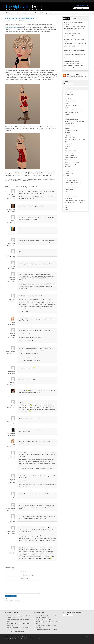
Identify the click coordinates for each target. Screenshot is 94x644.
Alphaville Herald (12, 21)
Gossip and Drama (69, 126)
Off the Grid (68, 167)
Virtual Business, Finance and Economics (75, 201)
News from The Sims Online (72, 162)
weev (8, 627)
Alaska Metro (12, 371)
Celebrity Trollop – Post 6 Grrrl (20, 18)
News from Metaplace (70, 155)
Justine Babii (12, 299)
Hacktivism (17, 13)
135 (68, 24)
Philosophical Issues (70, 173)
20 (78, 61)
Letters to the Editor (70, 137)
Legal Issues (68, 135)
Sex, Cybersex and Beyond (72, 187)
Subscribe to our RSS (73, 75)
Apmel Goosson (11, 620)
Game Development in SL (71, 119)
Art (65, 96)
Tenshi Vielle (12, 232)
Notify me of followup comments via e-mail (14, 601)
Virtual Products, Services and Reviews (75, 203)
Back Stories (68, 99)
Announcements (69, 94)
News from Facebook (70, 151)
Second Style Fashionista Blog (13, 28)
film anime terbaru (11, 616)
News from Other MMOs (71, 158)
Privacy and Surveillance (71, 178)
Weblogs (67, 210)
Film (66, 117)
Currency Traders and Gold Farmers (74, 110)
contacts (87, 1)
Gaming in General (69, 124)
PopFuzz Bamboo (10, 209)
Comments (66, 19)
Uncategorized (46, 13)
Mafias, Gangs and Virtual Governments (75, 139)
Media (25, 13)
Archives (71, 1)
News (31, 13)
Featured (74, 19)
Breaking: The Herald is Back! (72, 34)
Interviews (67, 133)
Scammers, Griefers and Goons (73, 182)
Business (9, 13)
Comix (66, 108)
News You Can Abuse (70, 164)
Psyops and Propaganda (71, 180)
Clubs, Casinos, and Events (72, 106)
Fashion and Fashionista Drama (73, 112)
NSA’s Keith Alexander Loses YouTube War (47, 629)
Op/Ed (66, 169)
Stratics (67, 194)
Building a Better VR (70, 101)
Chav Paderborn (11, 433)
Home (66, 1)
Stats (66, 192)
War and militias (69, 205)
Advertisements (69, 92)
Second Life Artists (69, 185)
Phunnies (67, 176)
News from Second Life (71, 160)
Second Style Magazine (46, 26)
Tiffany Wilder (12, 243)
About (76, 1)
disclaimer (81, 1)
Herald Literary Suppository (72, 130)
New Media (68, 146)
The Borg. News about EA (71, 196)
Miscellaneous (68, 144)
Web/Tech (67, 207)
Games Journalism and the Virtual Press (75, 121)
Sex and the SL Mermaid (70, 61)
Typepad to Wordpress (39, 639)
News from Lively (69, 153)
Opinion (37, 13)
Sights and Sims (69, 189)
